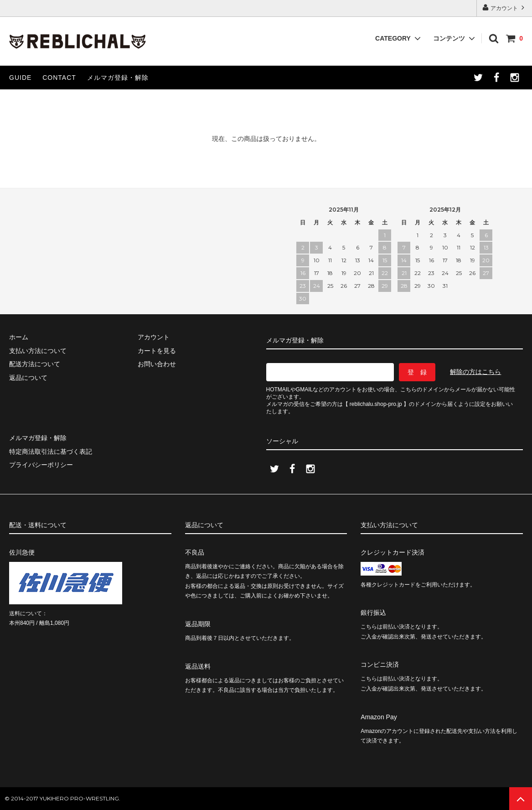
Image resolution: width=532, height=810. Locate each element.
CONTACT (59, 78)
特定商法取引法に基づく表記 (51, 452)
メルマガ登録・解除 (118, 78)
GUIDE (20, 78)
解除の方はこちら (475, 372)
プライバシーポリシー (41, 465)
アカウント (504, 8)
